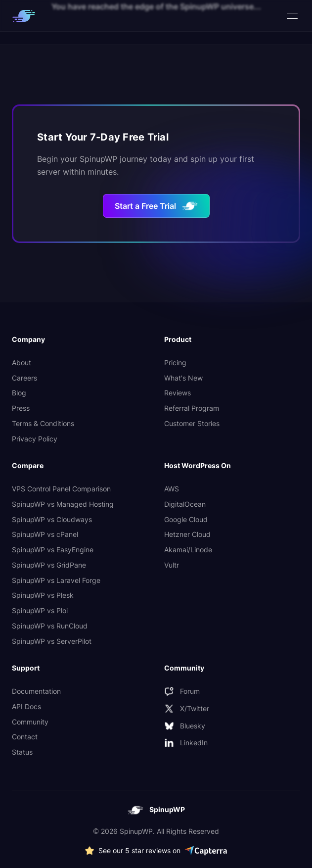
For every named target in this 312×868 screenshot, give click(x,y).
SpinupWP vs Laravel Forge (56, 580)
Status (22, 752)
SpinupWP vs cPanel (45, 534)
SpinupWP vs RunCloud (50, 626)
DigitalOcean (185, 504)
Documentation (36, 691)
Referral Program (192, 408)
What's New (183, 378)
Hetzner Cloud (187, 534)
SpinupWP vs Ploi (40, 610)
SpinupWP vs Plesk (43, 595)
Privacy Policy (35, 439)
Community (30, 722)
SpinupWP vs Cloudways (52, 519)
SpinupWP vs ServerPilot (52, 641)
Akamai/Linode (188, 550)
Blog (19, 393)
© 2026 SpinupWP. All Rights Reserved (156, 831)
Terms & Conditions (43, 423)
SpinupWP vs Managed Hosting (63, 504)
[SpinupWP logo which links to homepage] (24, 16)
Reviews (178, 393)
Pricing (175, 362)
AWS (172, 489)
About (22, 362)
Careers (24, 378)
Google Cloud (186, 519)
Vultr (172, 565)
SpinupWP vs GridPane (49, 565)
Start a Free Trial (156, 206)
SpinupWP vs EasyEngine (53, 550)
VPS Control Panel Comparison (61, 489)
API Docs (26, 706)
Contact (25, 737)
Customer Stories (192, 423)
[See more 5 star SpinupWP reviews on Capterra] (156, 851)
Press (21, 408)
